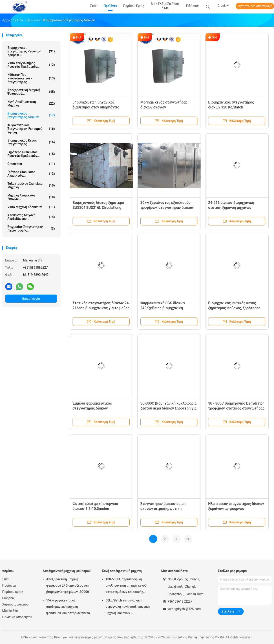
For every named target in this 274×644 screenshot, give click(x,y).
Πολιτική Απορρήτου (17, 617)
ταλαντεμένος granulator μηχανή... (31, 185)
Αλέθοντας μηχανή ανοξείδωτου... (31, 217)
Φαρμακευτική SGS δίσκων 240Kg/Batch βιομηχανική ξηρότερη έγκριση (163, 308)
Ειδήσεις (9, 598)
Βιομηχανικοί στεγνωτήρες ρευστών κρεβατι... (31, 51)
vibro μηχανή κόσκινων (31, 207)
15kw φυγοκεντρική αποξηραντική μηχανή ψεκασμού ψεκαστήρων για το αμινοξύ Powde (68, 607)
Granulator (31, 164)
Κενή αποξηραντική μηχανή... (31, 104)
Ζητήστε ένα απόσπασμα (255, 6)
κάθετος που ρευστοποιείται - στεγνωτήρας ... (31, 78)
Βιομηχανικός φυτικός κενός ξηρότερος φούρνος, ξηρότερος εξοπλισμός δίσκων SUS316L (234, 308)
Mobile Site (10, 611)
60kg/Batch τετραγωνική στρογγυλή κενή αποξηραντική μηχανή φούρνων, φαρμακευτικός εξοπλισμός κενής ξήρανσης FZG (128, 607)
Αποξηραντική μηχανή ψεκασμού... (31, 92)
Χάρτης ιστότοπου (15, 604)
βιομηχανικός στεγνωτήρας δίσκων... (31, 115)
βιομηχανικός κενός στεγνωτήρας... (31, 142)
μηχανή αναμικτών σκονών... (31, 197)
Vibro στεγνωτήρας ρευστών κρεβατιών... (31, 65)
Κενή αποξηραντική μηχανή (122, 571)
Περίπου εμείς (13, 592)
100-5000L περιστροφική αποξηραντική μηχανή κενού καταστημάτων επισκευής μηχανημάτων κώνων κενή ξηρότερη (126, 586)
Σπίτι (6, 579)
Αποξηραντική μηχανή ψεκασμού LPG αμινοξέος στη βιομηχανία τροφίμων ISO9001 (68, 585)
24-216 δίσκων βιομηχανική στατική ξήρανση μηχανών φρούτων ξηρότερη (231, 208)
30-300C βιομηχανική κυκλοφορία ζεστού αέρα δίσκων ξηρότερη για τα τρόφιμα (168, 408)
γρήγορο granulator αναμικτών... (31, 174)
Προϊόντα (9, 585)
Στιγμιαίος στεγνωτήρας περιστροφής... (31, 229)
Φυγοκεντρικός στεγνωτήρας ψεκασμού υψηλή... (31, 129)
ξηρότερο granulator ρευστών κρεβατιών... (31, 154)
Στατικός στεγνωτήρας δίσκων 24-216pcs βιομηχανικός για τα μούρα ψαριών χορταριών (101, 308)
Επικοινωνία (31, 299)
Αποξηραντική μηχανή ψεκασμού (67, 571)
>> (188, 539)
